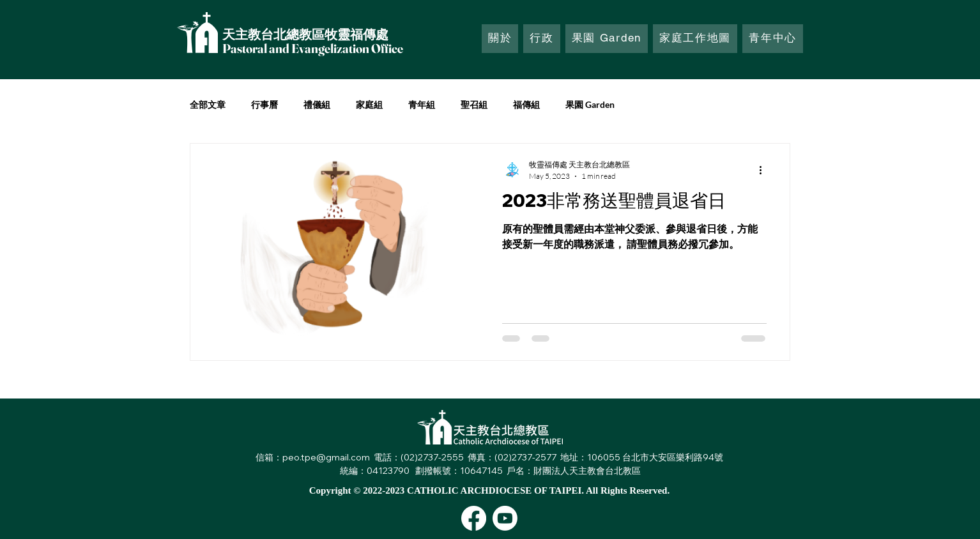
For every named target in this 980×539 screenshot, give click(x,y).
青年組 (422, 104)
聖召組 (474, 104)
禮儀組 (317, 104)
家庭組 (369, 104)
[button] (541, 39)
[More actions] (765, 170)
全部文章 (208, 104)
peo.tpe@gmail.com (326, 457)
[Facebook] (474, 518)
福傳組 (526, 104)
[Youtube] (505, 518)
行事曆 (264, 104)
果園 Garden (590, 104)
